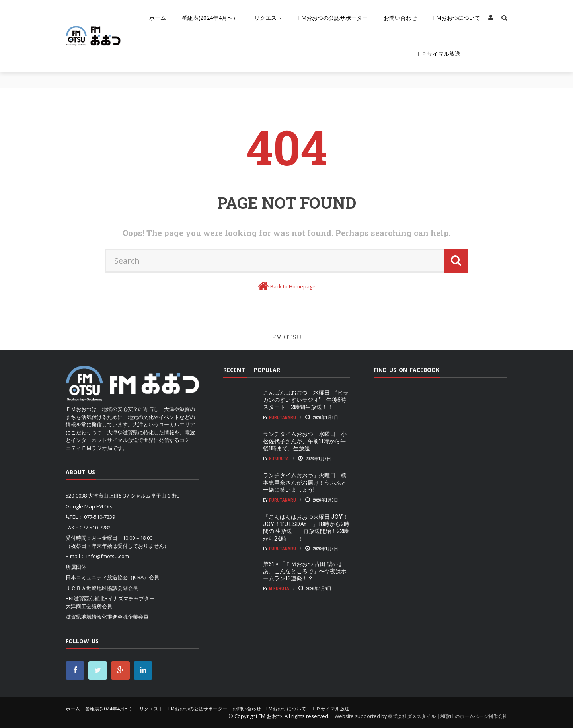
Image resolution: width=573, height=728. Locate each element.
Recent (234, 370)
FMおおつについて (457, 18)
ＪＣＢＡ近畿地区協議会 (94, 588)
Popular (267, 370)
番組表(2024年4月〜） (210, 18)
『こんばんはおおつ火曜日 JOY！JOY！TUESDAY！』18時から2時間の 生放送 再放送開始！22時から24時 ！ (306, 528)
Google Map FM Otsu (91, 506)
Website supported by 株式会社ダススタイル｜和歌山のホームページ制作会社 (421, 716)
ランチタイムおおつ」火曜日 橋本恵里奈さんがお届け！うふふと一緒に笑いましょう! (305, 482)
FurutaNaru (283, 417)
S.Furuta (279, 459)
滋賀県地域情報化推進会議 (97, 617)
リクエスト (268, 18)
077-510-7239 (99, 517)
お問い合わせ (400, 18)
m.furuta (279, 588)
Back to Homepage (293, 286)
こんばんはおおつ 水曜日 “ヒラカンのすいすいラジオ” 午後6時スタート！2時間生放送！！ (306, 400)
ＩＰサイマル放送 (438, 54)
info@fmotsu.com (108, 556)
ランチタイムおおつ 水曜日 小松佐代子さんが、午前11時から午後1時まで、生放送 (305, 441)
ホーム (158, 18)
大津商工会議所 (84, 606)
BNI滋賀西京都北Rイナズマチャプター (110, 598)
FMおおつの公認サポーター (333, 18)
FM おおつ (270, 716)
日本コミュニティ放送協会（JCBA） (107, 577)
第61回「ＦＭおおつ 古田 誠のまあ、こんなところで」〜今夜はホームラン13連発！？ (305, 571)
